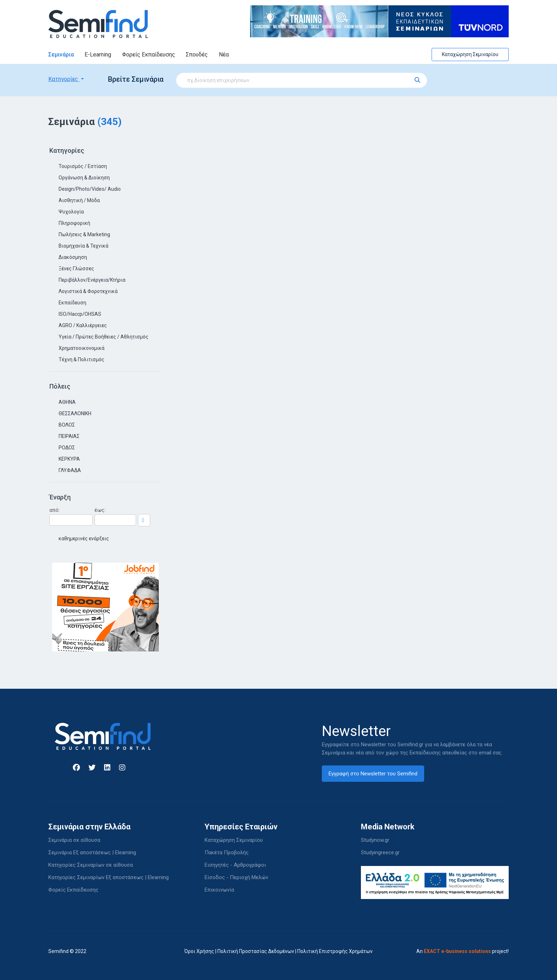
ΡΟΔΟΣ (67, 448)
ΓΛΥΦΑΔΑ (70, 470)
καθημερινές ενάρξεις (84, 538)
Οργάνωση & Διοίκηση (84, 178)
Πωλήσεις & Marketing (84, 234)
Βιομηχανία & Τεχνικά (83, 246)
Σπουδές (197, 55)
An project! (463, 951)
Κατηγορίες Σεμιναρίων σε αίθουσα (91, 865)
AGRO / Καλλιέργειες (83, 325)
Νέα (224, 55)
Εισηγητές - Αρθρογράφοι (235, 865)
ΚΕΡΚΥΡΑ (69, 459)
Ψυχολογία (71, 212)
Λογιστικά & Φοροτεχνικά (88, 291)
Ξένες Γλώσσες (76, 269)
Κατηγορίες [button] (64, 79)
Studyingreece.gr (380, 852)
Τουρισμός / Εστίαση (83, 166)
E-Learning (98, 55)
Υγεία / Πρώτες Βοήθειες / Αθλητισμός (104, 337)
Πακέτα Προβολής (227, 852)
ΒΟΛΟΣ (67, 425)
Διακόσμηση (73, 257)
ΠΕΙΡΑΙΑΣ (69, 436)
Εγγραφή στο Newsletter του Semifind (373, 774)
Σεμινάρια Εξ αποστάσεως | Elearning (92, 852)
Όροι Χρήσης (199, 951)
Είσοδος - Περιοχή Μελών (236, 877)
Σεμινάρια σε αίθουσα (74, 840)
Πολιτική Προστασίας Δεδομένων (256, 951)
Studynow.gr (375, 840)
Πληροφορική (74, 223)
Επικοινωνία (219, 890)
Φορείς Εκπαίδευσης (149, 55)
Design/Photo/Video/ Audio (90, 189)
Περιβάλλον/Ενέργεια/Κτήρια (92, 280)
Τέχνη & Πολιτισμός (82, 359)
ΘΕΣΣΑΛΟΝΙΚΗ (75, 413)
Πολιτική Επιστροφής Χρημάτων (335, 951)
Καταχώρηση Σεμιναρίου (470, 54)
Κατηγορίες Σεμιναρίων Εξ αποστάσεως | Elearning (109, 877)
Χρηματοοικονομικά (82, 348)
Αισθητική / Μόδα (79, 200)
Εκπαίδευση (72, 303)
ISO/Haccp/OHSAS (80, 314)
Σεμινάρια (61, 55)
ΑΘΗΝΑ (67, 402)
